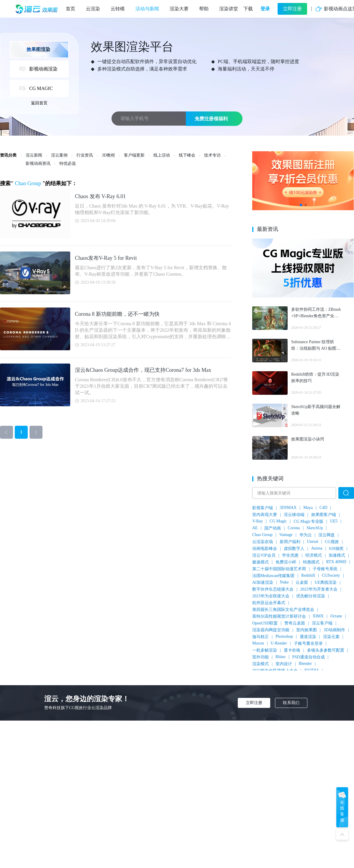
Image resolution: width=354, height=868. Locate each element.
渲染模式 (260, 664)
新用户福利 (290, 542)
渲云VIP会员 (264, 555)
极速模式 (260, 562)
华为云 (306, 535)
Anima (317, 548)
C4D (323, 508)
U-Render (279, 643)
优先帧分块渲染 (311, 596)
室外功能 (260, 657)
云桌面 (302, 582)
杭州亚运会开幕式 (269, 603)
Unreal (313, 541)
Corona (294, 528)
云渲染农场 (263, 542)
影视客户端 (263, 508)
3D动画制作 (334, 630)
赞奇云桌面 (295, 623)
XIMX (318, 616)
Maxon (258, 643)
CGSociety (331, 575)
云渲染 (93, 9)
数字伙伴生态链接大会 (273, 589)
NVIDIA (312, 670)
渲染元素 (331, 637)
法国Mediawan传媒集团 (273, 576)
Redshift (308, 575)
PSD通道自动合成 (309, 657)
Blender (305, 664)
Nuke (284, 582)
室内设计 (284, 664)
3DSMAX (288, 508)
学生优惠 (290, 555)
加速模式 (337, 555)
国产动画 (273, 528)
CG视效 (332, 542)
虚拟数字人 (294, 549)
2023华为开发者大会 (319, 589)
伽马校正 (260, 637)
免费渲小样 (286, 562)
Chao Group (262, 535)
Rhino (281, 657)
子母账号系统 (325, 569)
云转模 (118, 9)
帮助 (204, 9)
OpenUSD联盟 (265, 623)
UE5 (334, 521)
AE (255, 528)
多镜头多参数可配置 (326, 650)
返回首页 (39, 103)
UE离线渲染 (326, 582)
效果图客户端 (324, 515)
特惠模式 (311, 562)
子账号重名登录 (308, 643)
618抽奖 (336, 549)
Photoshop (284, 636)
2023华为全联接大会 (271, 596)
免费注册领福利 (211, 119)
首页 (71, 9)
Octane (336, 616)
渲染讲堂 (229, 9)
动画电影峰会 (265, 549)
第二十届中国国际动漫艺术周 (279, 569)
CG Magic (278, 521)
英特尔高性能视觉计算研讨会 (279, 616)
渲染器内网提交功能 (271, 630)
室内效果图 (307, 630)
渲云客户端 (322, 623)
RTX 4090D (336, 562)
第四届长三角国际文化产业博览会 (283, 610)
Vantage (286, 535)
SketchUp (315, 528)
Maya (308, 508)
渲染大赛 (179, 9)
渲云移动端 (294, 515)
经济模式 (314, 555)
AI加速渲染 (263, 582)
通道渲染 (308, 637)
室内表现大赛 (265, 515)
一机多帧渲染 (265, 650)
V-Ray (258, 521)
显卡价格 (292, 650)
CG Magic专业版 (308, 521)
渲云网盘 (327, 535)
